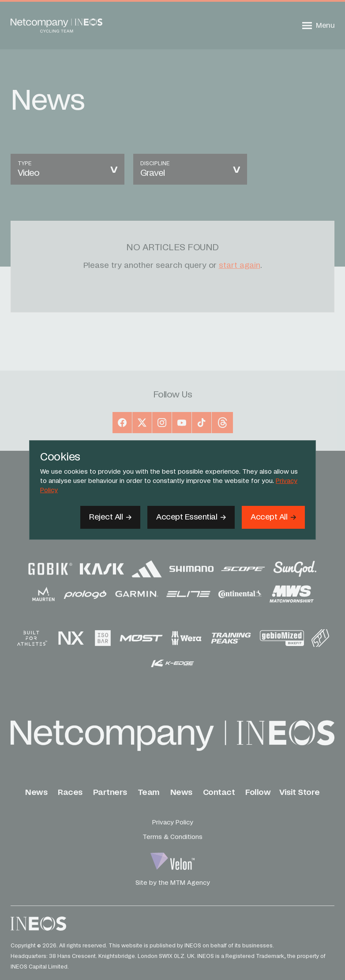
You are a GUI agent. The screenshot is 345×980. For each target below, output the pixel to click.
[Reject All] (110, 517)
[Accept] (273, 517)
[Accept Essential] (191, 517)
